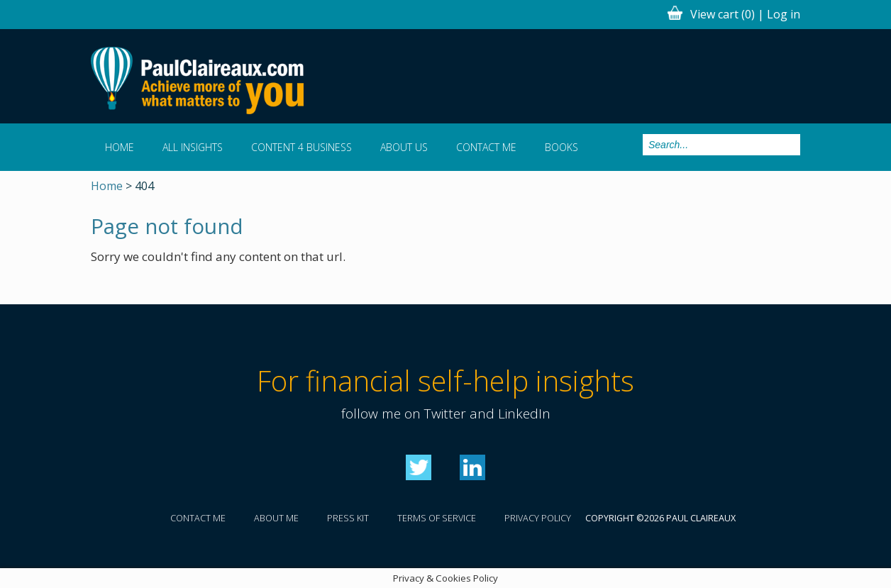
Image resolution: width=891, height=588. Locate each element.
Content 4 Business (301, 147)
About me (276, 518)
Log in (784, 14)
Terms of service (437, 518)
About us (404, 147)
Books (561, 147)
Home (120, 147)
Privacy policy (538, 518)
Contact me (486, 147)
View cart (723, 14)
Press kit (348, 518)
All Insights (193, 147)
